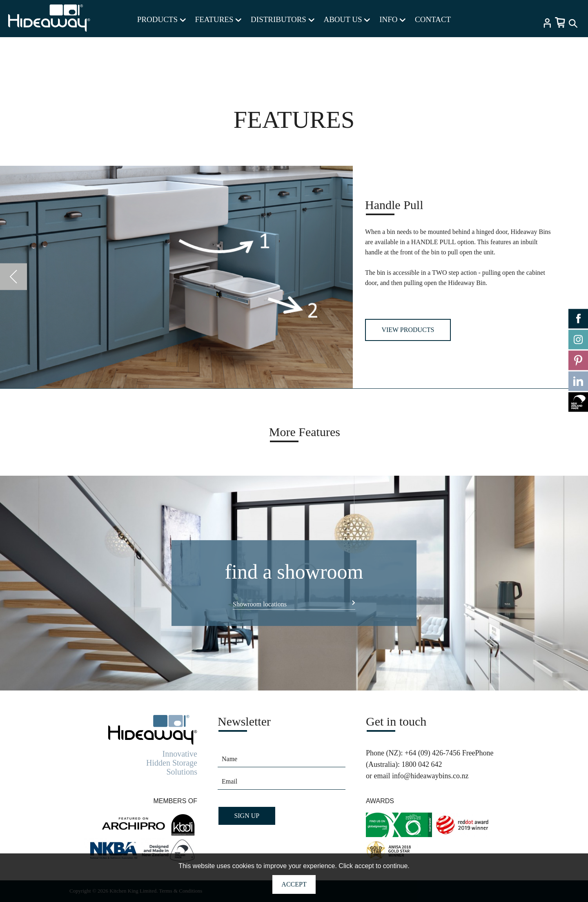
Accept (294, 884)
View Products (408, 330)
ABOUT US (347, 19)
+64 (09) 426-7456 (432, 753)
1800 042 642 (422, 764)
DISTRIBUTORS (283, 19)
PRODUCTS (161, 19)
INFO (392, 19)
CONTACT (433, 19)
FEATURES (218, 19)
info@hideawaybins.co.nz (430, 776)
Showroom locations (260, 604)
